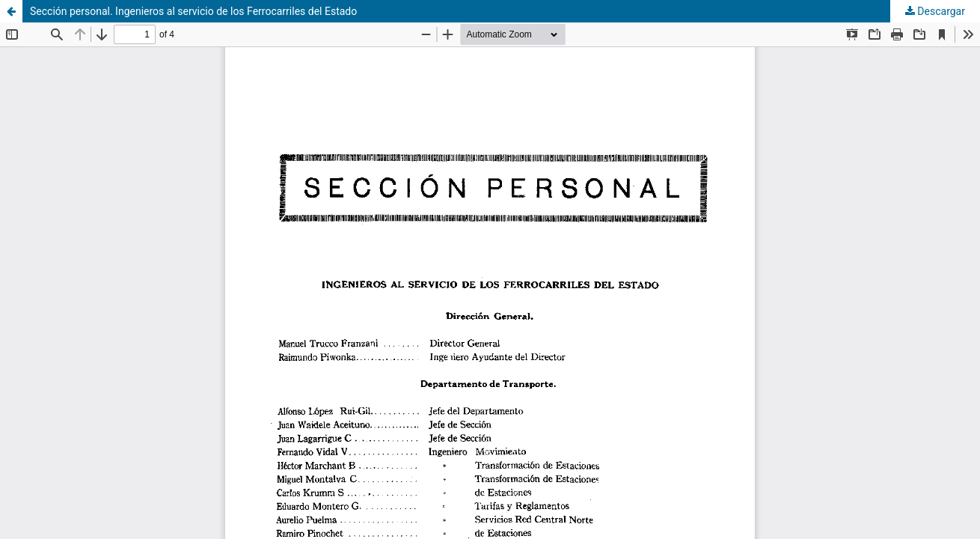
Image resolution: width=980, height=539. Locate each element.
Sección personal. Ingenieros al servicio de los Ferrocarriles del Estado (193, 11)
